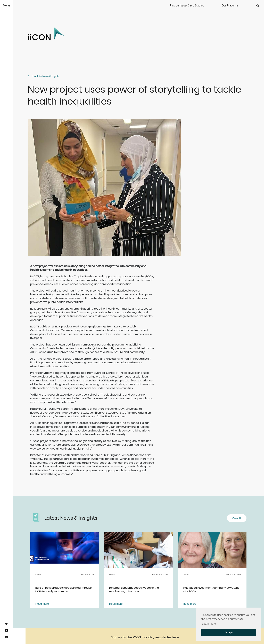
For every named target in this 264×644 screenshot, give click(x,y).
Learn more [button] (209, 624)
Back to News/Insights (44, 76)
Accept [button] (229, 632)
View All (237, 518)
